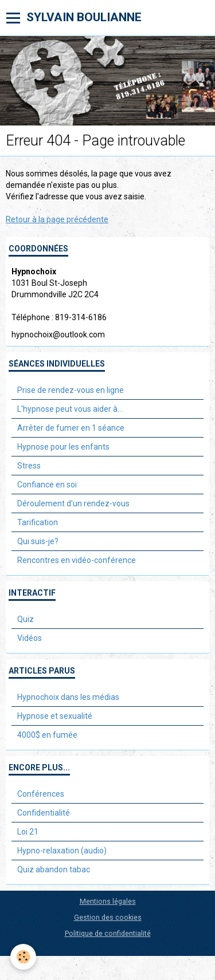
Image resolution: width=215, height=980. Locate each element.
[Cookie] (23, 957)
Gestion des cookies (108, 917)
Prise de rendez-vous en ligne (71, 390)
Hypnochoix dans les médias (68, 697)
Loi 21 (28, 832)
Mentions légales (108, 901)
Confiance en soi (47, 485)
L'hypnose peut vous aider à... (70, 409)
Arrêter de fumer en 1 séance (71, 428)
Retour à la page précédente (57, 219)
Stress (29, 466)
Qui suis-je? (38, 541)
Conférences (41, 794)
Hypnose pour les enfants (63, 447)
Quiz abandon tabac (54, 869)
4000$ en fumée (47, 735)
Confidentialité (44, 813)
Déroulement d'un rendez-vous (73, 503)
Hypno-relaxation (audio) (62, 851)
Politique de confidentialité (108, 933)
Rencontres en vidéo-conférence (77, 560)
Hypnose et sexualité (55, 716)
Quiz (26, 619)
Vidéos (30, 638)
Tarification (38, 522)
